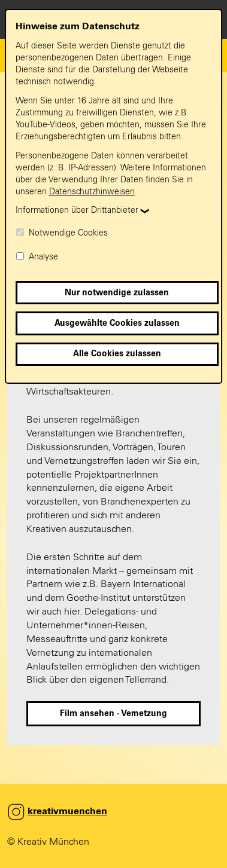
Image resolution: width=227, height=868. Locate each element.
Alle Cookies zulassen (117, 354)
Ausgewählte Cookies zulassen (117, 323)
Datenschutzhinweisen (92, 192)
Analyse (37, 257)
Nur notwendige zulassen (117, 293)
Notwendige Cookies (62, 233)
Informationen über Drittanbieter (77, 210)
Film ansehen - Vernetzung (113, 714)
